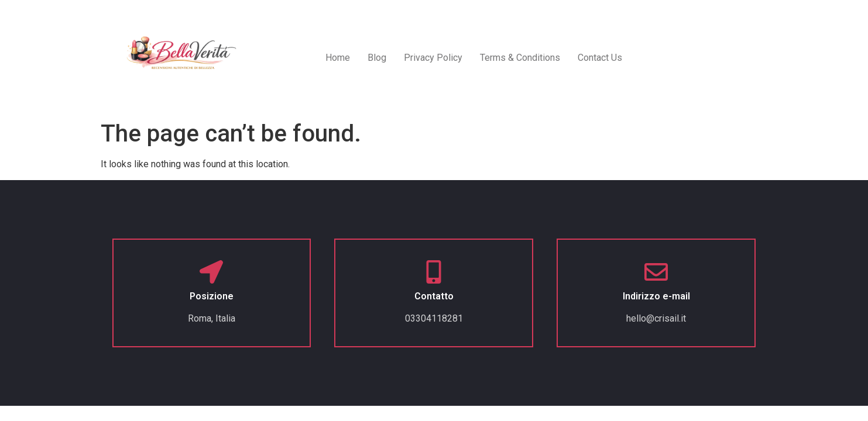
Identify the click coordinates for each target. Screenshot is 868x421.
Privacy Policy (433, 58)
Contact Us (600, 58)
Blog (377, 58)
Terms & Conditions (520, 58)
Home (338, 58)
